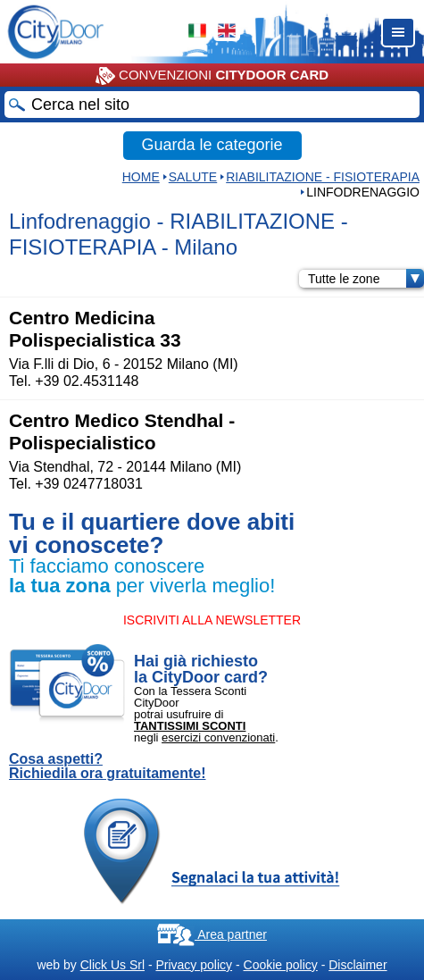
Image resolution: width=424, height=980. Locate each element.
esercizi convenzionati (218, 737)
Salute (193, 177)
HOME (141, 177)
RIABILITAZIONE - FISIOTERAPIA (323, 177)
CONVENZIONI (212, 76)
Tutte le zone (366, 279)
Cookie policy (281, 965)
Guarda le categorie (212, 145)
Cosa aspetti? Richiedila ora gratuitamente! (108, 766)
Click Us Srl (112, 965)
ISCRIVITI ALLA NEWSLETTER (212, 620)
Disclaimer (357, 965)
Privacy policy (194, 965)
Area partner (212, 934)
